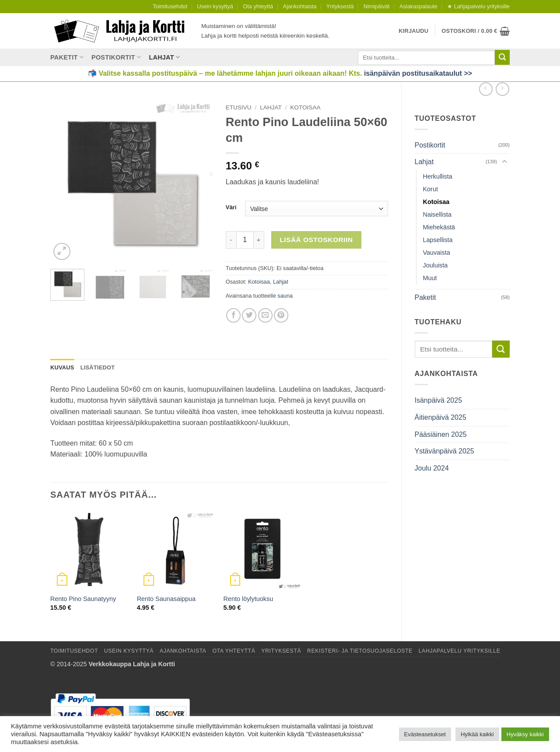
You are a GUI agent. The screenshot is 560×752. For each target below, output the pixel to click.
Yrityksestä (340, 6)
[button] (413, 31)
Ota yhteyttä (258, 6)
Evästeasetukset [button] (425, 734)
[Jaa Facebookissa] (233, 315)
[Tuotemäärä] (245, 240)
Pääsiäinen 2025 (441, 434)
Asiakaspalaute (418, 6)
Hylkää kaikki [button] (477, 734)
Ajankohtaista (300, 6)
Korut (430, 189)
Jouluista (436, 265)
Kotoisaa (436, 202)
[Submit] (502, 57)
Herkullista (438, 176)
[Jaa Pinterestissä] (281, 315)
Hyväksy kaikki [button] (525, 734)
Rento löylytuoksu (248, 599)
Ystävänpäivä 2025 (444, 451)
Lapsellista (438, 240)
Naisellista (437, 214)
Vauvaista (437, 253)
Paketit (67, 57)
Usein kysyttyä (215, 6)
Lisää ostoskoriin (316, 240)
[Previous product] (502, 89)
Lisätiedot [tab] (98, 367)
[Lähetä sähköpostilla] (265, 315)
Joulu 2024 (432, 468)
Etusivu (239, 107)
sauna (285, 296)
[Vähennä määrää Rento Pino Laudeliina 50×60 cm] (231, 240)
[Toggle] (504, 162)
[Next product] (486, 89)
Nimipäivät (377, 6)
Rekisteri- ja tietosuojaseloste (360, 651)
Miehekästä (439, 227)
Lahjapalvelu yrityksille (460, 651)
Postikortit (116, 57)
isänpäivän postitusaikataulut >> (418, 73)
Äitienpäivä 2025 (441, 417)
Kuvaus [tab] (62, 367)
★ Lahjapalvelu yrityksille (478, 6)
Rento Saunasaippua (166, 599)
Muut (430, 278)
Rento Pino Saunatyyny (83, 599)
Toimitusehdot (170, 6)
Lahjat (164, 57)
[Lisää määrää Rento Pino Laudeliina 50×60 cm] (259, 240)
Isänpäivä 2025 (439, 400)
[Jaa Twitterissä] (249, 315)
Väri (231, 207)
